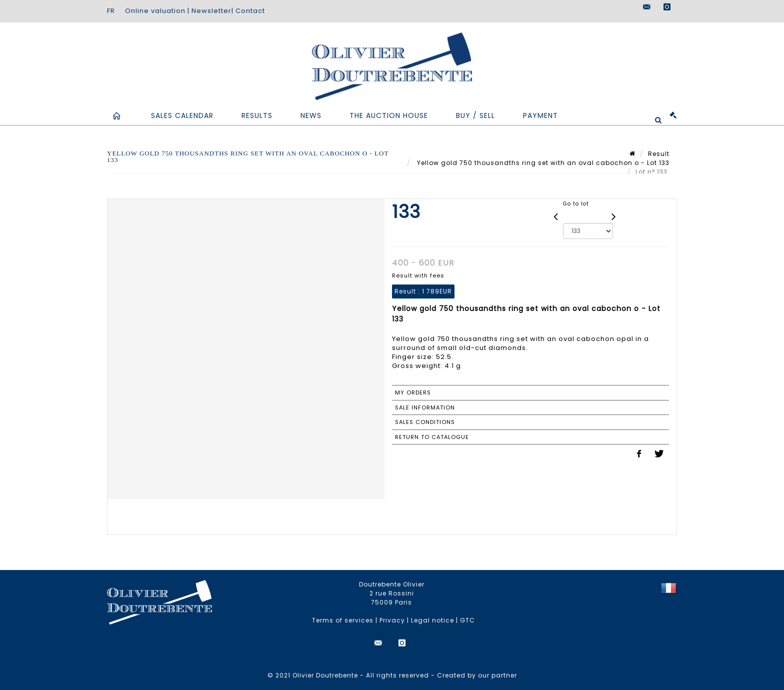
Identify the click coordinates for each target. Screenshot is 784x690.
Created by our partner (477, 675)
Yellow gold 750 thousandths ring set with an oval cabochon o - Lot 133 (542, 163)
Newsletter (211, 11)
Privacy (392, 620)
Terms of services (343, 620)
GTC (467, 620)
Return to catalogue (432, 437)
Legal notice (432, 620)
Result (659, 154)
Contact (250, 11)
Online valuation (155, 11)
